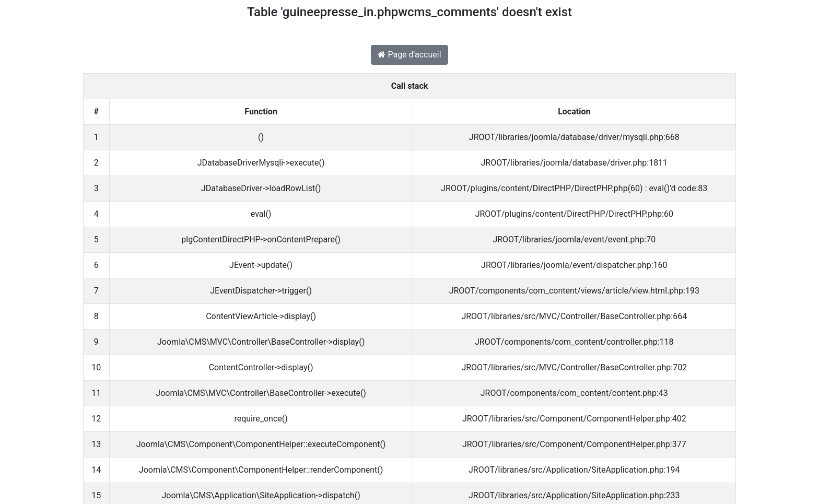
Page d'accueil (409, 55)
